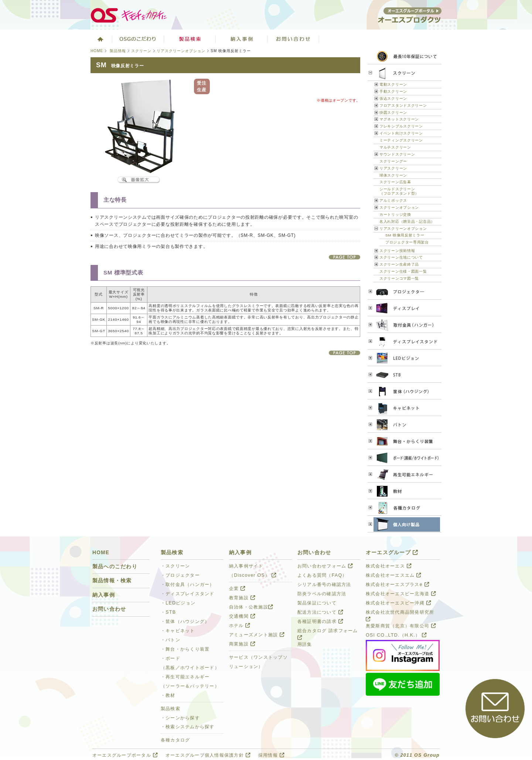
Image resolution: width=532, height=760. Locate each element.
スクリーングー (393, 161)
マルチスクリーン (395, 147)
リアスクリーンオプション (181, 51)
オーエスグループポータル (125, 755)
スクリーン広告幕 (395, 182)
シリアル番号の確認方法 (324, 585)
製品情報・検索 (112, 581)
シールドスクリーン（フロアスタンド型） (399, 191)
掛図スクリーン (393, 113)
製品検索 (190, 39)
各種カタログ (175, 740)
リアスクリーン (393, 168)
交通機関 (242, 616)
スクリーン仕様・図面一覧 (403, 271)
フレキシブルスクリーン (401, 126)
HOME (97, 51)
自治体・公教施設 (251, 607)
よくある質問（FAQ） (322, 575)
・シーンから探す (180, 718)
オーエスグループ (392, 553)
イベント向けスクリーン (401, 133)
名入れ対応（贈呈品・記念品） (407, 221)
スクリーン (141, 51)
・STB (168, 612)
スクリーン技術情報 (397, 251)
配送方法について (320, 612)
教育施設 (242, 598)
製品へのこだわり (115, 567)
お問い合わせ (293, 39)
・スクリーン (175, 566)
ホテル (240, 626)
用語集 (305, 644)
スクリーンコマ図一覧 (399, 278)
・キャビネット (178, 631)
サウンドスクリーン (397, 154)
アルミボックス (393, 200)
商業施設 (242, 644)
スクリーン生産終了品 (399, 264)
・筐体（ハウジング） (185, 621)
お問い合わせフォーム (325, 566)
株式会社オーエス (389, 566)
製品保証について (317, 603)
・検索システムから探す (188, 727)
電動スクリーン (393, 84)
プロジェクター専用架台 (407, 242)
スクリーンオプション (399, 207)
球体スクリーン (393, 175)
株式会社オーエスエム (393, 575)
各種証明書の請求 (320, 621)
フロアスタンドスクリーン (403, 105)
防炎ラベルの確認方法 (322, 594)
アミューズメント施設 (257, 635)
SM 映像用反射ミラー (405, 235)
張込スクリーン (393, 98)
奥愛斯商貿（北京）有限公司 (401, 626)
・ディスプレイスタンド (188, 594)
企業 (237, 589)
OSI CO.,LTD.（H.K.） (396, 635)
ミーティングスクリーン (401, 140)
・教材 (168, 695)
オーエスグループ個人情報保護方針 (208, 755)
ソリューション (242, 39)
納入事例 (104, 595)
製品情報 (118, 51)
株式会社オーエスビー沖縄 (398, 603)
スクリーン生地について (401, 257)
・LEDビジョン (178, 603)
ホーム (100, 39)
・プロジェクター (180, 575)
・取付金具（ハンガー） (188, 585)
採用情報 (271, 755)
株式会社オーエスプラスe (398, 585)
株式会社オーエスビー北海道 (401, 594)
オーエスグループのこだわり (138, 39)
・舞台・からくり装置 (185, 649)
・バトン (170, 640)
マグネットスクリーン (399, 119)
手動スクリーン (393, 91)
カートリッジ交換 (395, 214)
